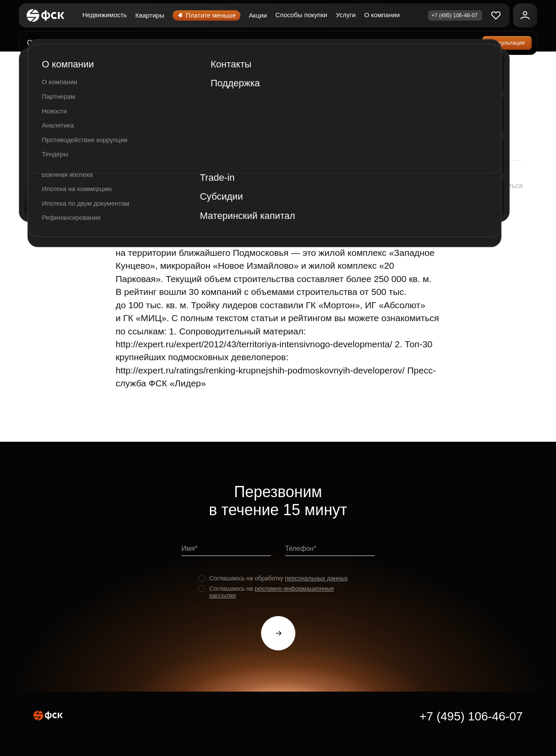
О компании (382, 15)
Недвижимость (105, 15)
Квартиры (150, 15)
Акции (258, 15)
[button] (496, 186)
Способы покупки (302, 15)
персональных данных (316, 578)
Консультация (507, 43)
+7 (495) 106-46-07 (471, 716)
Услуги (346, 15)
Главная (47, 66)
